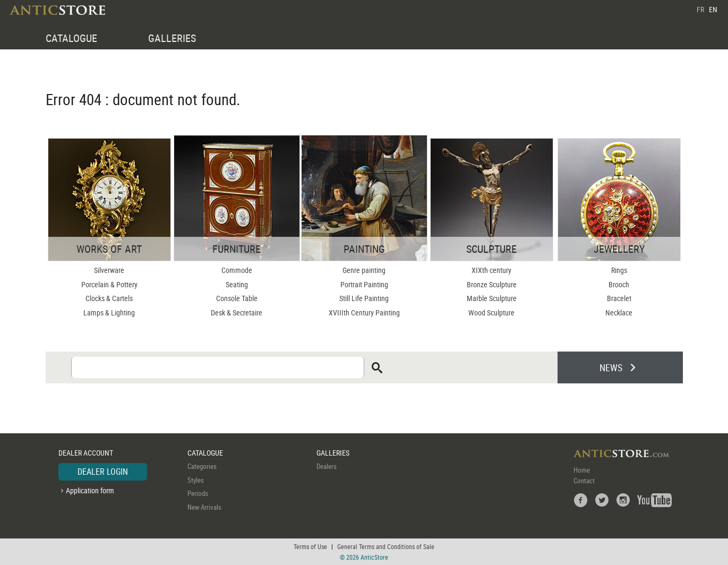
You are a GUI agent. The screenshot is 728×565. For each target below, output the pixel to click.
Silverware (109, 270)
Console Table (237, 298)
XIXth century (491, 270)
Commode (237, 270)
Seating (237, 284)
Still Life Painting (364, 298)
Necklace (619, 313)
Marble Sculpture (492, 298)
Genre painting (364, 270)
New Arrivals (204, 507)
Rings (619, 270)
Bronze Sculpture (492, 284)
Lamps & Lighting (109, 313)
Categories (202, 466)
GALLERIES (172, 38)
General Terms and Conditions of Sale (386, 546)
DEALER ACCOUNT (86, 453)
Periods (198, 493)
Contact (584, 481)
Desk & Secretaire (237, 313)
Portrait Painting (364, 284)
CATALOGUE (71, 38)
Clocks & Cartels (109, 298)
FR (700, 9)
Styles (196, 480)
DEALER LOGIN (103, 472)
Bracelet (619, 298)
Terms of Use (310, 546)
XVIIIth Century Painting (364, 313)
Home (582, 470)
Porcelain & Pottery (109, 284)
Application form (90, 490)
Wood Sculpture (491, 313)
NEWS (611, 367)
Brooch (619, 284)
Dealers (327, 466)
